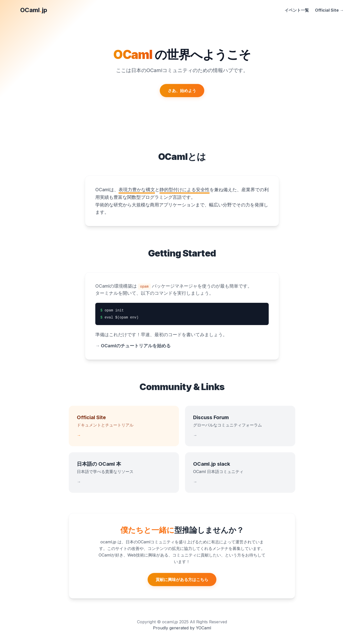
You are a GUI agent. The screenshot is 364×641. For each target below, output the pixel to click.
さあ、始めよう (182, 91)
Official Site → (329, 10)
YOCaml (203, 628)
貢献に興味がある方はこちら (182, 580)
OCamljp (34, 10)
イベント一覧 (297, 10)
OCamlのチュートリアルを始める (133, 346)
